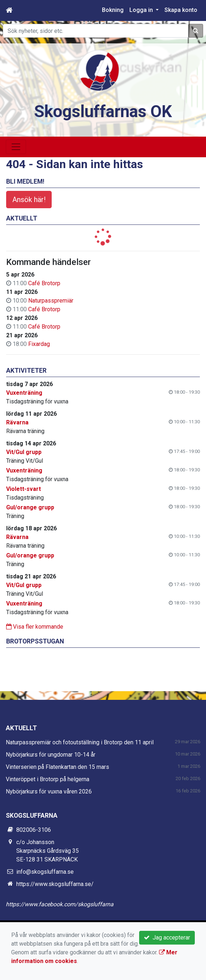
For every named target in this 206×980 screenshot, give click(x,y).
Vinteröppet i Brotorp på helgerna (48, 779)
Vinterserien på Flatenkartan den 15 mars (57, 767)
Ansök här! (29, 200)
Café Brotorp (44, 283)
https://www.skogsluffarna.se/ (55, 884)
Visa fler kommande (35, 627)
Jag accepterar (167, 938)
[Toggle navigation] (16, 147)
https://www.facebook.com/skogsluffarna (60, 904)
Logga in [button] (142, 10)
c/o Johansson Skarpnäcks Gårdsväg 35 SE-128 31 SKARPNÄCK (48, 851)
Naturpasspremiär (51, 301)
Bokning (113, 10)
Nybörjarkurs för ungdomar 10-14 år (51, 755)
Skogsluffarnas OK (103, 112)
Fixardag (39, 344)
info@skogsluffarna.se (45, 872)
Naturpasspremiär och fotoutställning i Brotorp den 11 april (80, 742)
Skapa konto (181, 10)
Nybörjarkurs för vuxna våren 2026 (49, 791)
